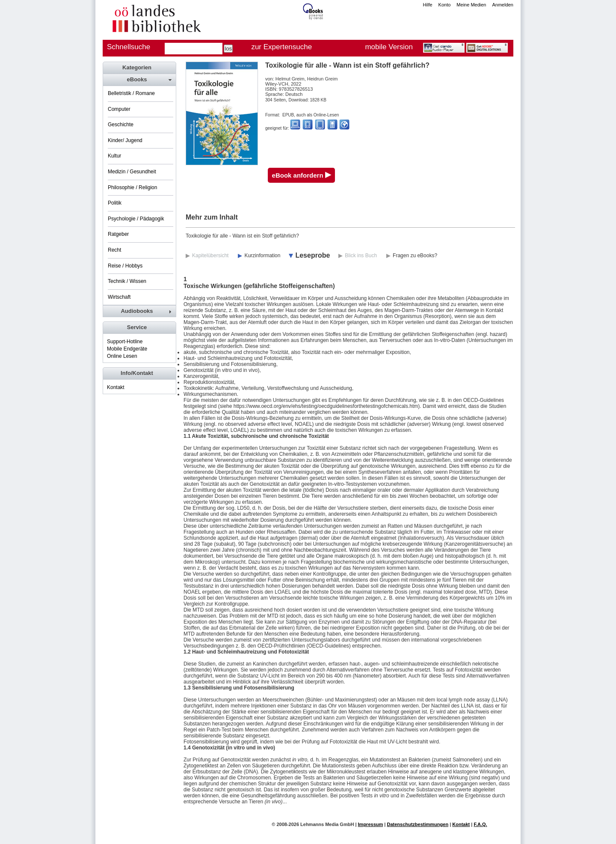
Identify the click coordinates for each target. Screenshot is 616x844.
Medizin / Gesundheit (132, 172)
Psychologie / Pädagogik (136, 219)
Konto (445, 5)
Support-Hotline (125, 342)
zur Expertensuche (281, 47)
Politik (115, 203)
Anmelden (503, 5)
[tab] (139, 80)
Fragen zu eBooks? (415, 256)
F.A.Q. (480, 824)
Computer (119, 109)
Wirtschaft (119, 297)
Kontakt (116, 387)
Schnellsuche (129, 47)
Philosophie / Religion (132, 187)
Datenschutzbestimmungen (418, 824)
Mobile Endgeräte (127, 349)
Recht (114, 250)
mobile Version (389, 47)
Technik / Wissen (127, 281)
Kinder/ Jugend (125, 140)
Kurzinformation (262, 256)
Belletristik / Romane (131, 93)
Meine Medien (471, 5)
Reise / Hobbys (125, 266)
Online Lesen (122, 356)
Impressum (371, 824)
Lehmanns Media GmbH (327, 824)
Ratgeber (118, 234)
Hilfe (428, 5)
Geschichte (121, 125)
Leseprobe (312, 255)
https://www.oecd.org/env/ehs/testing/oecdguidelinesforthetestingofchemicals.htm (326, 406)
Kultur (114, 156)
